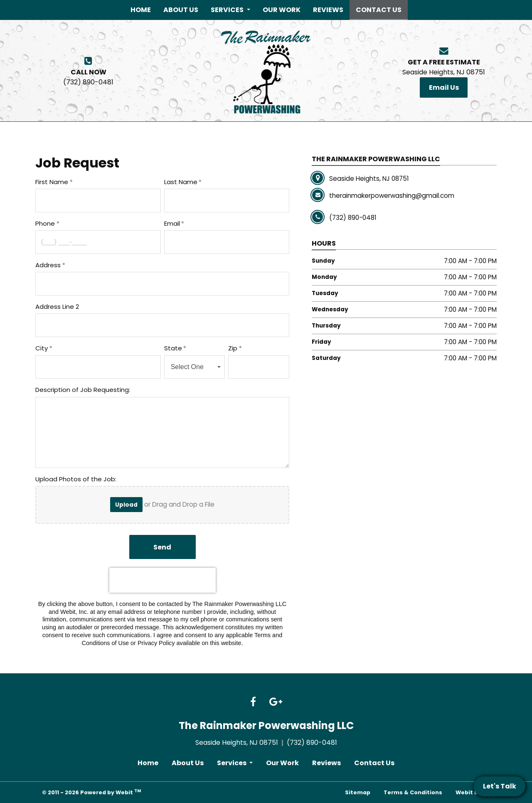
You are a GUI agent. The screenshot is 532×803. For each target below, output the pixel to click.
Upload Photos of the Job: (77, 479)
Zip (233, 348)
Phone (45, 223)
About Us (181, 10)
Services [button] (228, 10)
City (42, 348)
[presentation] (163, 580)
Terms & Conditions (413, 792)
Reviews (328, 10)
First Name (52, 182)
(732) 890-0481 (88, 77)
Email (172, 223)
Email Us (444, 87)
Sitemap (358, 792)
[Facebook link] (253, 702)
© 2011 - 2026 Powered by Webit (91, 792)
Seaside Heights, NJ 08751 (444, 67)
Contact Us (382, 9)
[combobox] (195, 367)
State (173, 348)
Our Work (282, 10)
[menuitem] (141, 10)
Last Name (181, 182)
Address (48, 265)
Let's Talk (500, 786)
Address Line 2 (57, 307)
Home (141, 10)
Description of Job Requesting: (84, 390)
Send (162, 547)
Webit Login (473, 792)
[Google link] (276, 702)
